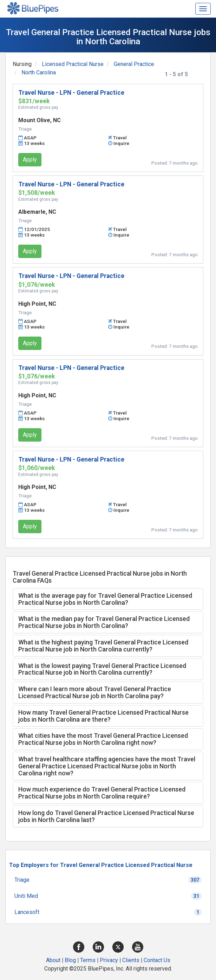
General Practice (134, 64)
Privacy (109, 960)
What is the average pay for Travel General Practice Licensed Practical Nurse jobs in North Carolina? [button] (105, 599)
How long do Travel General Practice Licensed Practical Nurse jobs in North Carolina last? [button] (106, 816)
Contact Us (157, 960)
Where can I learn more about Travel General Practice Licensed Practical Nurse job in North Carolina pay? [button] (95, 692)
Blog (70, 960)
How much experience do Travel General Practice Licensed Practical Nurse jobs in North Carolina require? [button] (102, 793)
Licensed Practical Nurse (73, 64)
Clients (131, 960)
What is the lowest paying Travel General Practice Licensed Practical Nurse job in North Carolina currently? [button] (102, 669)
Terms (88, 960)
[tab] (108, 599)
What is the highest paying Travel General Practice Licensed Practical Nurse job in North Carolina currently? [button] (103, 646)
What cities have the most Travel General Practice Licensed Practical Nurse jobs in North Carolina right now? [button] (103, 739)
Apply (30, 160)
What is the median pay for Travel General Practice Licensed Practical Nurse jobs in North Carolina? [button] (104, 622)
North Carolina (39, 72)
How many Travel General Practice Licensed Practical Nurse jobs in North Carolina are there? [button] (103, 716)
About (53, 960)
